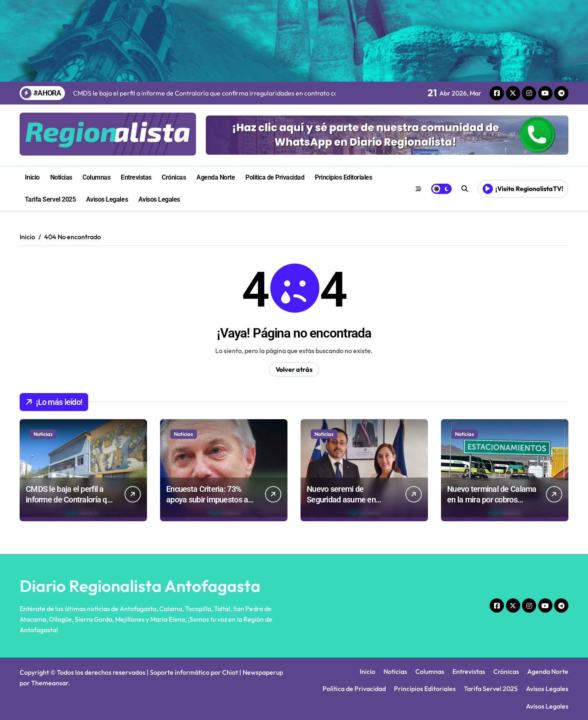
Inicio (32, 177)
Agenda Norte (216, 177)
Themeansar (50, 683)
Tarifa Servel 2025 (50, 199)
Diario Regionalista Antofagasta (140, 586)
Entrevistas (136, 177)
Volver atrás (294, 369)
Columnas (96, 177)
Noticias (61, 177)
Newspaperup (263, 672)
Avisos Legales (107, 199)
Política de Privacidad (275, 177)
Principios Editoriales (343, 177)
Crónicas (174, 177)
